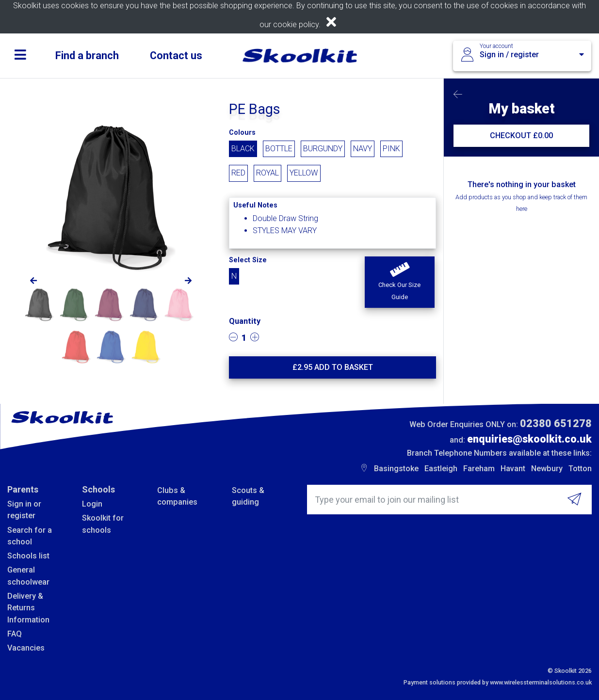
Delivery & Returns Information (28, 608)
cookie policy (296, 24)
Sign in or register (24, 510)
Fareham (479, 469)
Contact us (176, 56)
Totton (580, 469)
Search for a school (30, 536)
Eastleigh (441, 469)
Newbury (547, 469)
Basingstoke (396, 469)
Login (92, 504)
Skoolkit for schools (103, 524)
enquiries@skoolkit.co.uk (529, 439)
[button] (400, 282)
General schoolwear (28, 576)
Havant (513, 469)
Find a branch (87, 56)
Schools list (28, 556)
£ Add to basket (333, 367)
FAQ (15, 634)
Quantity (245, 321)
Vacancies (26, 648)
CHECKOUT (521, 135)
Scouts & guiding (248, 496)
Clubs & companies (177, 496)
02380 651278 (556, 423)
